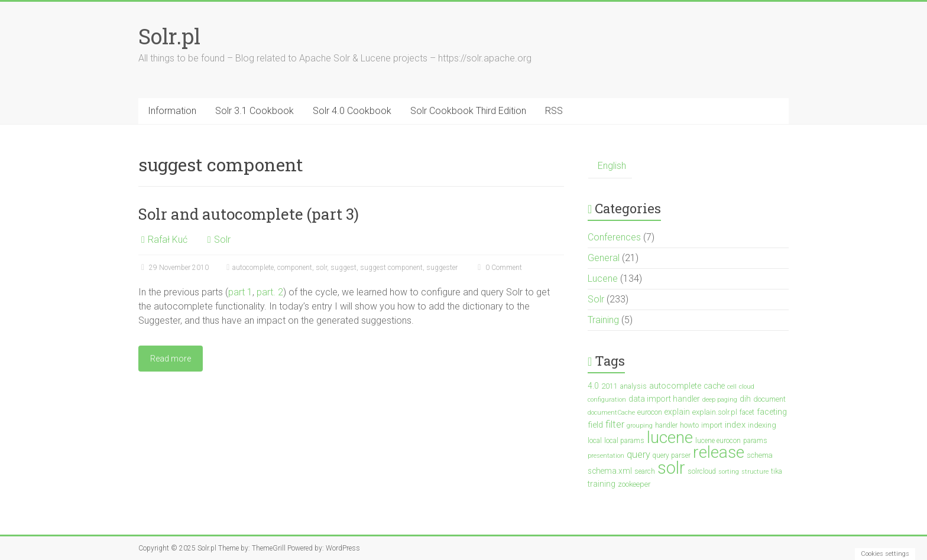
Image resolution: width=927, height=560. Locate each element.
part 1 (240, 292)
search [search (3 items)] (645, 471)
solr (321, 268)
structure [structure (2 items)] (755, 472)
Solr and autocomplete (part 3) (249, 214)
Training (603, 320)
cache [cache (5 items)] (714, 386)
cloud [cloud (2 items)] (747, 387)
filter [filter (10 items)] (615, 424)
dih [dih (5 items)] (745, 399)
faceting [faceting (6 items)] (772, 412)
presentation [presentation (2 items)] (606, 456)
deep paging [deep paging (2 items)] (720, 400)
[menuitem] (610, 166)
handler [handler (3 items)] (666, 425)
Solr (222, 240)
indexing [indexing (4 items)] (762, 425)
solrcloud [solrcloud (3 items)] (702, 471)
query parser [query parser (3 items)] (672, 455)
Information (172, 111)
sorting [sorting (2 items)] (729, 472)
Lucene (603, 279)
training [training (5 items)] (602, 484)
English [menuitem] (612, 166)
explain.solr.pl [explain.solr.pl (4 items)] (715, 412)
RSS (554, 111)
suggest (343, 268)
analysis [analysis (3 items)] (633, 386)
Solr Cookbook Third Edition (468, 111)
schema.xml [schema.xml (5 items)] (610, 471)
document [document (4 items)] (769, 399)
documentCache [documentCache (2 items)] (611, 413)
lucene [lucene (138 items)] (670, 437)
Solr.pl (169, 36)
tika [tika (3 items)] (777, 471)
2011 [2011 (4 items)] (610, 386)
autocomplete (253, 268)
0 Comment (498, 268)
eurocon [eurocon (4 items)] (650, 412)
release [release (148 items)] (719, 452)
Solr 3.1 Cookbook (255, 111)
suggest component (391, 268)
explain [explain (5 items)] (677, 412)
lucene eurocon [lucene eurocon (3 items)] (718, 441)
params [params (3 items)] (755, 441)
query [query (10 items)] (638, 455)
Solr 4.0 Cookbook (352, 111)
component (295, 268)
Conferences (614, 237)
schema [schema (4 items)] (760, 455)
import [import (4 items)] (712, 425)
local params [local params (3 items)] (624, 441)
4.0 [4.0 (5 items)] (593, 386)
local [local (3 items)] (595, 441)
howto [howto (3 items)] (689, 425)
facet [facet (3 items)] (747, 412)
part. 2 (270, 292)
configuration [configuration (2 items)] (607, 400)
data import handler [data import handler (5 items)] (664, 399)
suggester (442, 268)
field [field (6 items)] (595, 425)
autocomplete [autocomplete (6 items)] (675, 386)
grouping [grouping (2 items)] (640, 426)
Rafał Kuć (168, 240)
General (604, 258)
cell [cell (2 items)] (732, 387)
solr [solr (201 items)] (671, 468)
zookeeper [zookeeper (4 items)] (634, 484)
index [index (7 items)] (735, 425)
